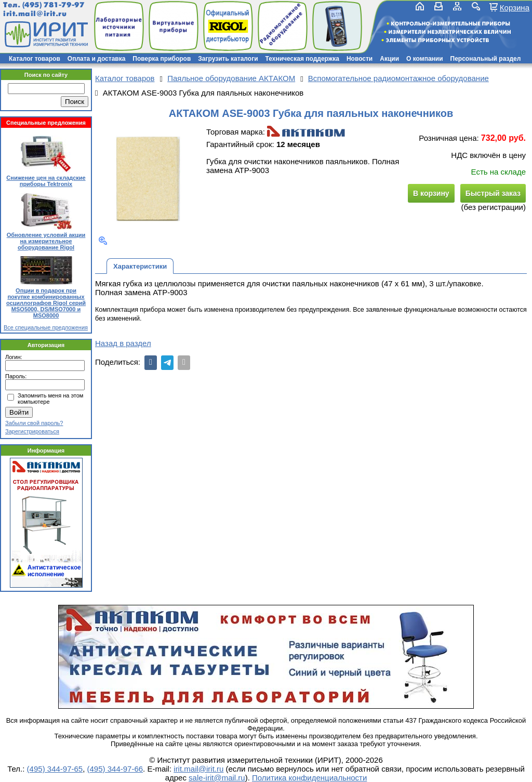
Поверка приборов (162, 59)
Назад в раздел (123, 343)
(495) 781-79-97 (53, 5)
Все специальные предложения (46, 327)
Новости (360, 59)
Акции (389, 59)
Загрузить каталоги (228, 59)
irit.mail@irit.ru (35, 14)
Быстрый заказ (493, 193)
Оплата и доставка (97, 59)
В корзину (431, 193)
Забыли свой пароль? (34, 423)
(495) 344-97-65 (55, 769)
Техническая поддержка (302, 59)
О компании (425, 59)
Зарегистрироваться (32, 431)
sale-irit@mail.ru (217, 778)
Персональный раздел (486, 59)
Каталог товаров (35, 59)
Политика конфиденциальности (309, 778)
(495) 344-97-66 (115, 769)
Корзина (515, 7)
